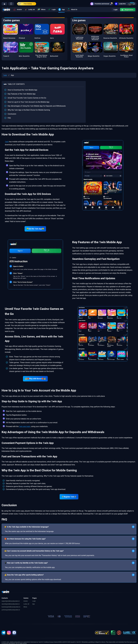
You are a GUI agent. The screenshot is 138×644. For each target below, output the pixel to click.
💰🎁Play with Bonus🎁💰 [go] (35, 379)
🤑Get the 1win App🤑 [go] (35, 229)
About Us (72, 9)
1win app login (25, 426)
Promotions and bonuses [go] (102, 4)
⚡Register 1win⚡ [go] (69, 497)
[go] (4, 4)
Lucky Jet (30, 10)
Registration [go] (127, 10)
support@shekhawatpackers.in (11, 601)
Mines (41, 9)
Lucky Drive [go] (125, 4)
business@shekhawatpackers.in (11, 607)
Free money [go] (26, 4)
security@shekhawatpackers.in (11, 604)
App (62, 9)
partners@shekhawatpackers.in (11, 610)
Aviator (18, 10)
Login (52, 9)
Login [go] (116, 10)
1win (5, 75)
